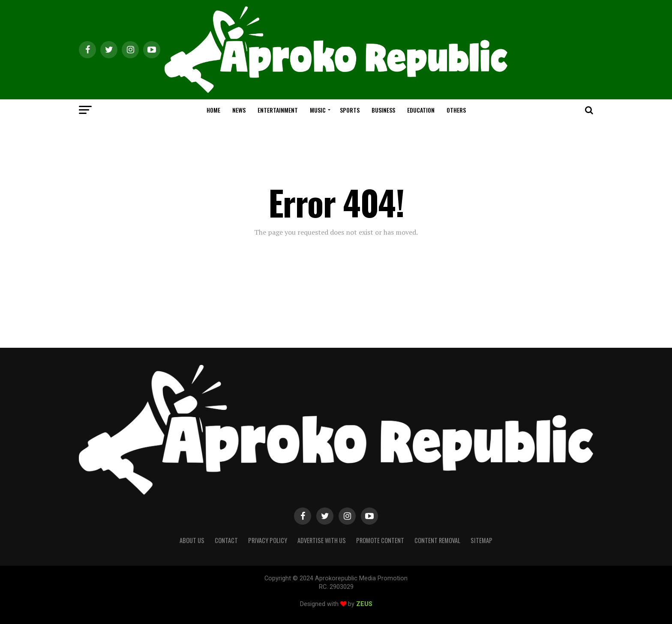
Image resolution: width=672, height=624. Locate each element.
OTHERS (456, 110)
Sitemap (481, 540)
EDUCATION (421, 110)
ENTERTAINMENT (278, 110)
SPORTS (350, 110)
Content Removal (437, 540)
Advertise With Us (322, 540)
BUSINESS (383, 110)
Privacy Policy (268, 540)
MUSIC (318, 110)
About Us (192, 540)
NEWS (239, 110)
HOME (213, 110)
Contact (226, 540)
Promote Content (380, 540)
